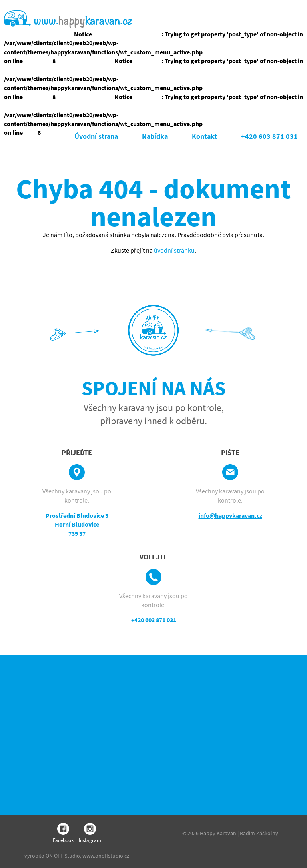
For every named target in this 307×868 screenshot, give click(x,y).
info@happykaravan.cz (230, 515)
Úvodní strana (96, 136)
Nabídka (155, 136)
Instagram (90, 833)
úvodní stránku (174, 250)
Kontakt (204, 136)
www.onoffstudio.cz (106, 856)
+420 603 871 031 (269, 136)
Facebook (63, 833)
